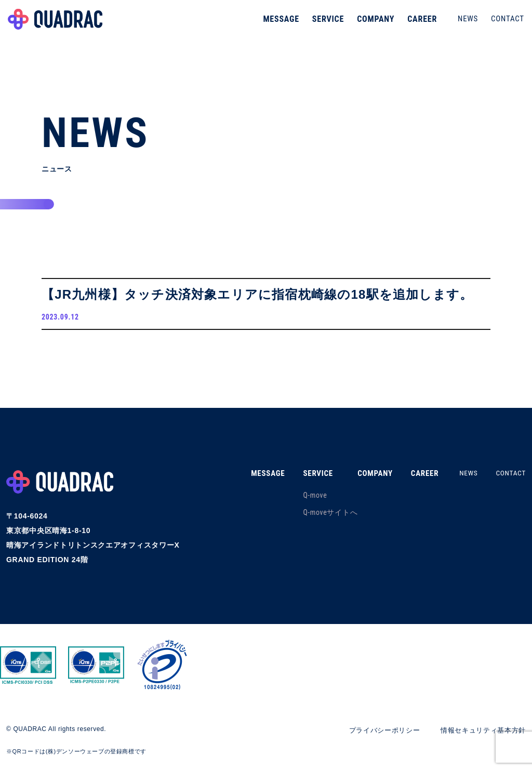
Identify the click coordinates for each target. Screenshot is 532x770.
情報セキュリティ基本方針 (480, 733)
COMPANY (373, 23)
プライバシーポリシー (375, 733)
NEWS (465, 23)
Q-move (306, 498)
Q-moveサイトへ (321, 515)
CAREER (420, 23)
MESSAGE (279, 23)
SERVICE (325, 23)
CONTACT (505, 23)
